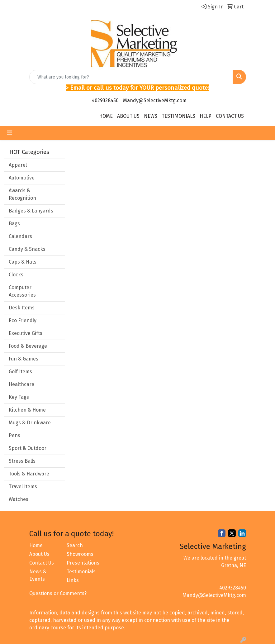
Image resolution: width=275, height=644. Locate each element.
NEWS (151, 116)
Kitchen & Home (27, 410)
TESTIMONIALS (178, 116)
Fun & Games (24, 359)
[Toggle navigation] (10, 133)
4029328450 (105, 100)
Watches (19, 499)
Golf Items (20, 372)
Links (73, 580)
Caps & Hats (23, 262)
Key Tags (19, 397)
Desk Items (22, 308)
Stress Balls (22, 461)
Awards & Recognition (22, 194)
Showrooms (80, 554)
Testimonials (81, 572)
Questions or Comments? (58, 593)
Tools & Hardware (29, 474)
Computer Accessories (22, 291)
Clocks (16, 275)
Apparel (18, 165)
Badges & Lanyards (31, 211)
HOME (106, 116)
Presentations (82, 563)
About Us (39, 554)
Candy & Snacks (27, 249)
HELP (206, 116)
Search (75, 545)
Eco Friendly (23, 320)
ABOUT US (128, 116)
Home (36, 545)
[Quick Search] (131, 77)
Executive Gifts (26, 333)
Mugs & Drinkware (30, 423)
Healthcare (21, 384)
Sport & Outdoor (28, 448)
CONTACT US (230, 116)
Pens (14, 435)
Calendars (20, 236)
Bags (14, 224)
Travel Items (23, 487)
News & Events (38, 575)
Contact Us (42, 563)
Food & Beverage (28, 346)
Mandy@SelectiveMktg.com (155, 100)
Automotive (22, 178)
